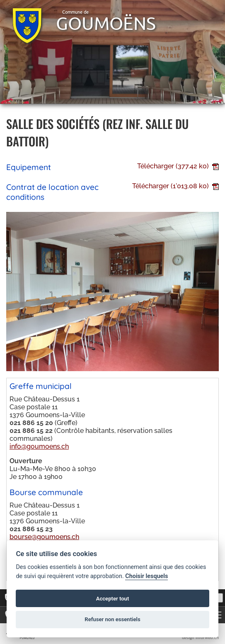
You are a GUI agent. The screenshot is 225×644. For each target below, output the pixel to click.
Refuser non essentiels (112, 619)
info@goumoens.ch (39, 446)
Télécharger (178, 166)
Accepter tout (113, 599)
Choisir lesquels (146, 576)
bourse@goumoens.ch (44, 537)
